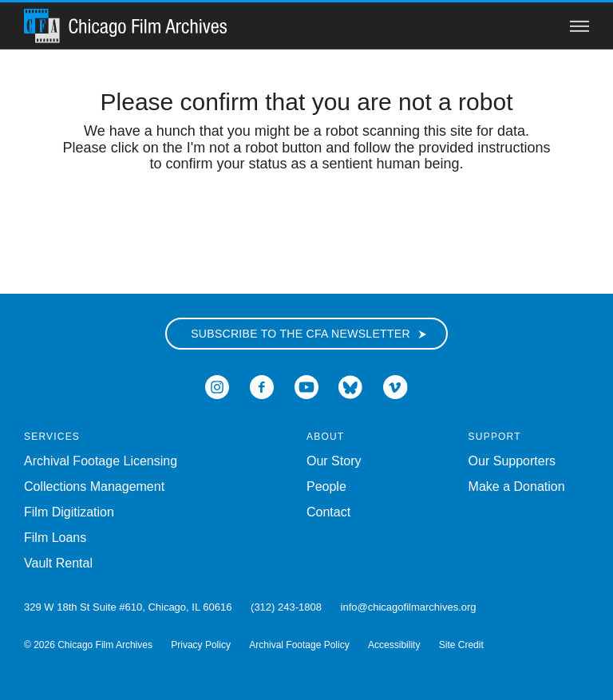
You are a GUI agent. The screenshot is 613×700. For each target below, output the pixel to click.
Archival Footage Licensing (101, 461)
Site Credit (461, 645)
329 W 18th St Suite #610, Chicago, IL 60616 (128, 607)
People (326, 486)
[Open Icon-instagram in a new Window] (217, 386)
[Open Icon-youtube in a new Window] (306, 386)
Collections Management (94, 486)
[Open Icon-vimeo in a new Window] (395, 386)
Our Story (334, 461)
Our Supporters (512, 461)
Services (52, 437)
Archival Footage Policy (299, 645)
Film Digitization (69, 512)
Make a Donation (517, 486)
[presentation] (306, 223)
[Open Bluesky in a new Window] (350, 386)
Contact (328, 512)
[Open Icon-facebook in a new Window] (262, 386)
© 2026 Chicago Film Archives (88, 645)
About (325, 437)
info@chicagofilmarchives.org (409, 607)
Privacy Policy (201, 645)
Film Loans (55, 538)
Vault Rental (58, 563)
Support (495, 437)
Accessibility (394, 645)
